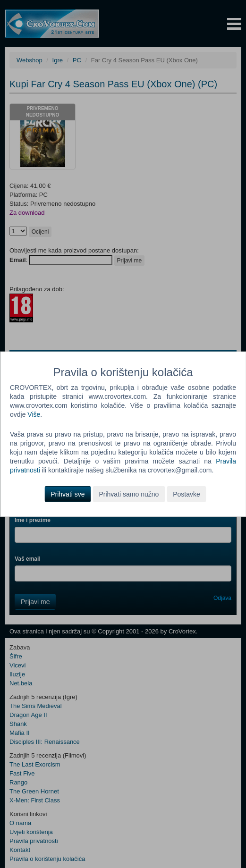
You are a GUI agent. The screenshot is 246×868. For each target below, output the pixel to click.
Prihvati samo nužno (129, 494)
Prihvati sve (68, 494)
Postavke (187, 494)
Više (34, 414)
